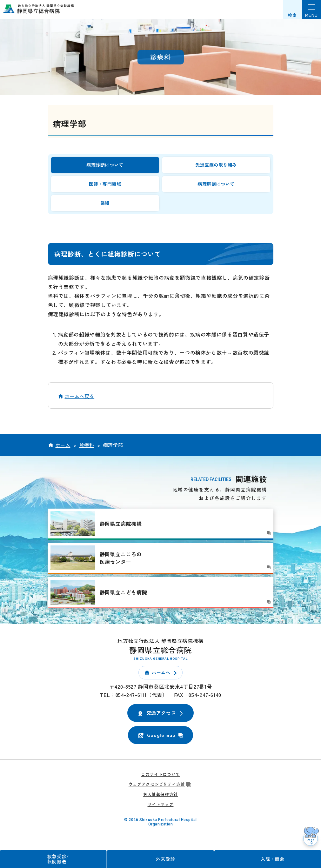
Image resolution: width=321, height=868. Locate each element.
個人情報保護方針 (160, 794)
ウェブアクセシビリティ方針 (160, 784)
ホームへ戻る (80, 396)
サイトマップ (161, 804)
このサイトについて (160, 774)
